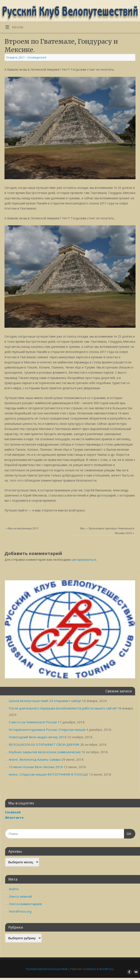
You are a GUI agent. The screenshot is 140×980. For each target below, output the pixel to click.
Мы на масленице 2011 (22, 528)
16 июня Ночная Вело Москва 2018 (36, 767)
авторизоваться (84, 560)
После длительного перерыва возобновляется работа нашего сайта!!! (63, 708)
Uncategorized (37, 57)
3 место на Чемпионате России (33, 722)
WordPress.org (20, 911)
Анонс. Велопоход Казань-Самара (35, 759)
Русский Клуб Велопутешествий (47, 969)
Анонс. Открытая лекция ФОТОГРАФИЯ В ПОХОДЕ (48, 774)
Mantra (92, 969)
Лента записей (20, 896)
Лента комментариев (25, 904)
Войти (14, 889)
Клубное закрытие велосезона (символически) (45, 752)
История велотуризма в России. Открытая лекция (47, 730)
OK (128, 833)
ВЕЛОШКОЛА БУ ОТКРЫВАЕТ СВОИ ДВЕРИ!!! (44, 744)
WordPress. (107, 969)
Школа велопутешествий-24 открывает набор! (45, 701)
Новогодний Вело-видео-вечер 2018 (38, 737)
